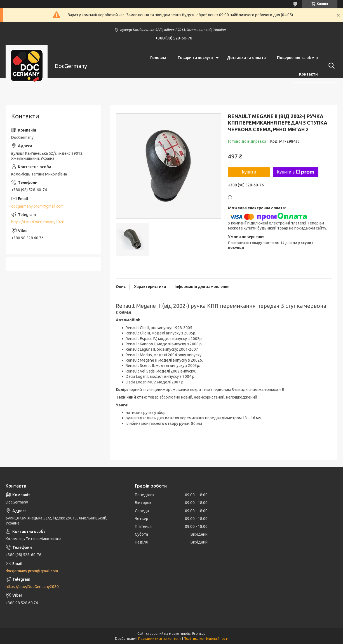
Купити (249, 172)
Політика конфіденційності (206, 639)
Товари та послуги (195, 58)
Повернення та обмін (297, 58)
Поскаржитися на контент (160, 639)
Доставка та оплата (246, 58)
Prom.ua (199, 634)
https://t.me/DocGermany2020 (38, 222)
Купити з (296, 172)
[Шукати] (330, 66)
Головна (158, 58)
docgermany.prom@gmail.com (37, 206)
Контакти (308, 74)
